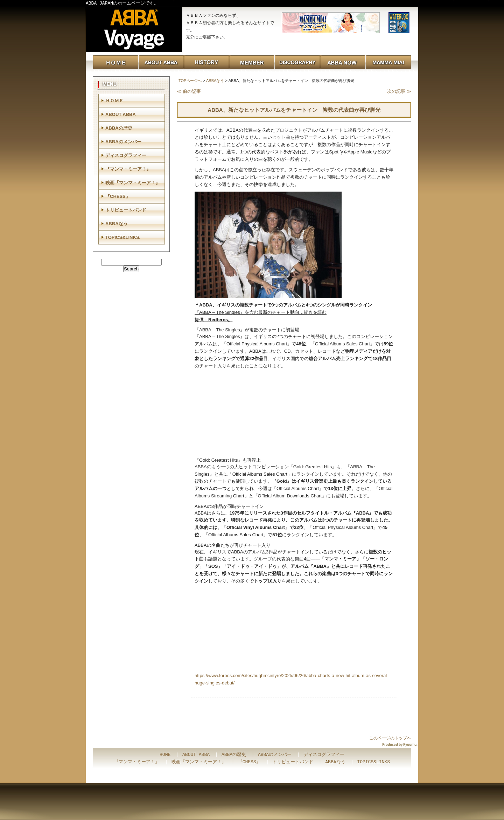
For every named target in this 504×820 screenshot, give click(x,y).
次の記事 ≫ (399, 91)
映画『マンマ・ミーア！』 (133, 183)
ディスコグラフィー (126, 155)
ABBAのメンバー (123, 142)
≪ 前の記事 (189, 91)
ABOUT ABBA (121, 114)
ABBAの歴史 (119, 128)
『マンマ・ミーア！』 (128, 169)
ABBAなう (215, 81)
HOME (165, 755)
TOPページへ (190, 81)
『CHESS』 (118, 196)
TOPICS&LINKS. (123, 237)
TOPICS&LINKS (373, 762)
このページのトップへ (390, 738)
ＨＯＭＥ (114, 101)
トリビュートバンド (126, 210)
